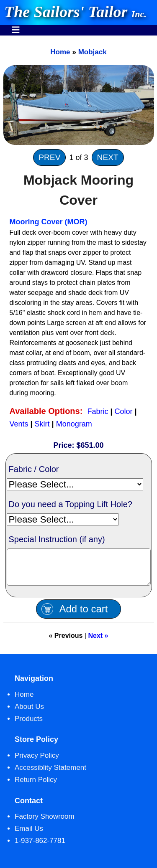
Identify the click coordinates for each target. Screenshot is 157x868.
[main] (78, 348)
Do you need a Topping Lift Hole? (71, 504)
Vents (19, 424)
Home (60, 52)
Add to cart (83, 615)
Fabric (98, 411)
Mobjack (93, 52)
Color (124, 411)
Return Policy (36, 786)
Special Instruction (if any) (57, 539)
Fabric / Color (34, 469)
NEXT (108, 157)
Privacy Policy (37, 762)
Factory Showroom (45, 823)
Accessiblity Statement (50, 774)
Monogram (74, 424)
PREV (49, 157)
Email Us (29, 835)
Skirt (42, 424)
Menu (16, 26)
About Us (29, 713)
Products (29, 725)
